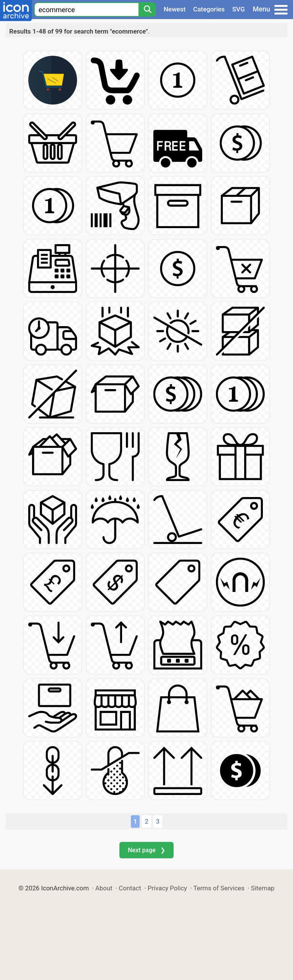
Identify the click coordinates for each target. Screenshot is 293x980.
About (104, 888)
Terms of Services (219, 888)
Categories (209, 9)
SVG (239, 9)
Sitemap (263, 888)
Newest (175, 9)
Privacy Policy (167, 888)
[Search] (147, 10)
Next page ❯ (146, 850)
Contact (130, 888)
